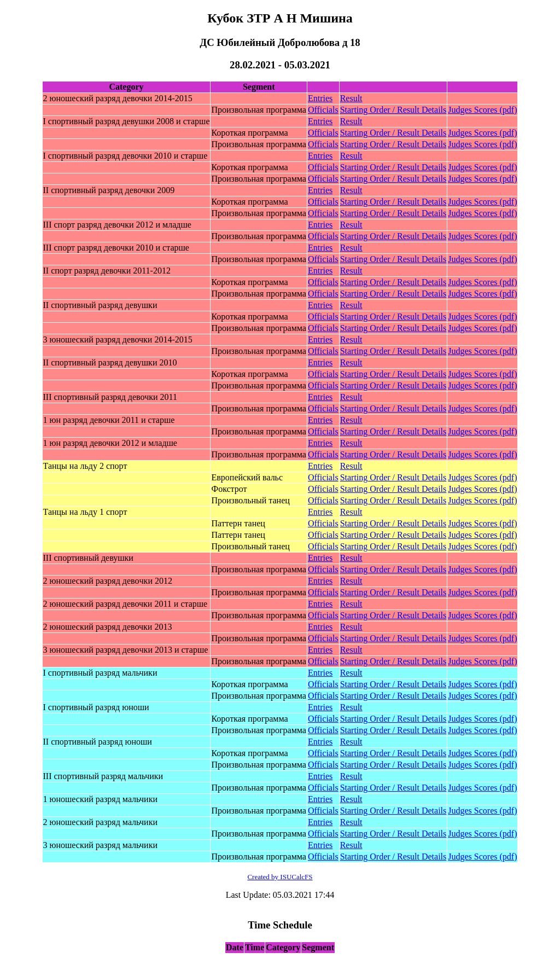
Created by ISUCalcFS (280, 877)
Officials (323, 110)
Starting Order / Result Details (393, 110)
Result (351, 98)
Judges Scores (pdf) (482, 110)
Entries (320, 98)
